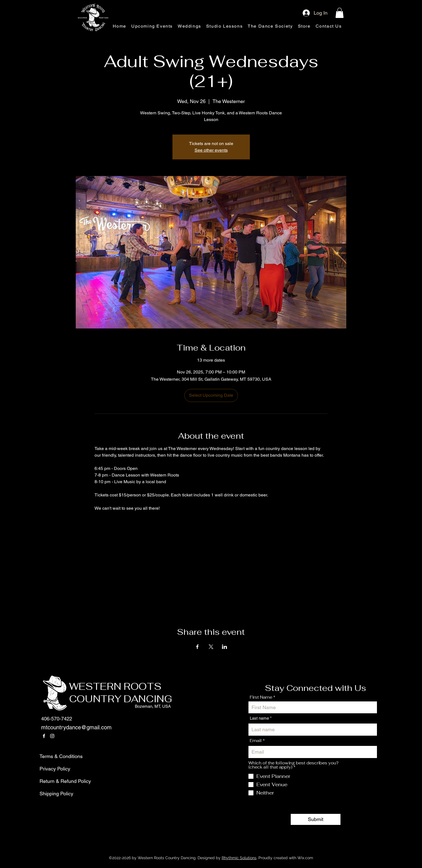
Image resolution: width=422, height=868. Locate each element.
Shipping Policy (53, 794)
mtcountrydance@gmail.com (76, 727)
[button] (340, 13)
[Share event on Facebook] (197, 647)
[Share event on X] (211, 647)
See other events (211, 150)
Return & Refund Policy (53, 781)
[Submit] (316, 819)
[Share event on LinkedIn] (225, 647)
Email (256, 741)
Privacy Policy (53, 769)
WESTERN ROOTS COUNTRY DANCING (121, 693)
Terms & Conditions (53, 756)
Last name (259, 718)
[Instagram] (52, 736)
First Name (261, 697)
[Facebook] (44, 736)
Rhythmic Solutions (239, 858)
